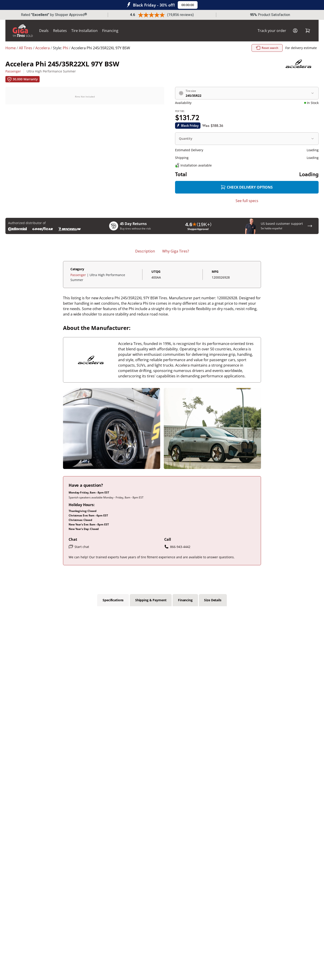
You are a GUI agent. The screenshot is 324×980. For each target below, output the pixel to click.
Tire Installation (84, 31)
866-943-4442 (177, 547)
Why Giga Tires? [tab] (176, 251)
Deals (44, 31)
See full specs (247, 201)
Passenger (13, 71)
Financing (110, 31)
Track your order (272, 31)
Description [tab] (145, 251)
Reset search (268, 48)
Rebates (60, 31)
